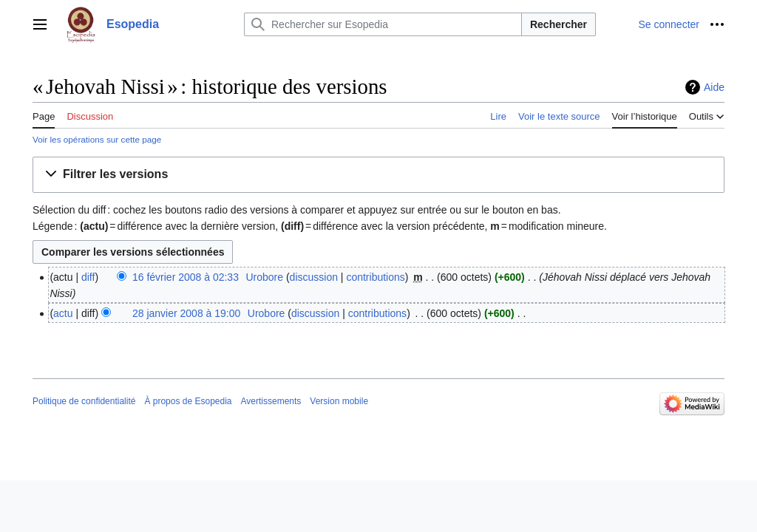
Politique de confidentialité (84, 401)
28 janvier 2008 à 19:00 (186, 313)
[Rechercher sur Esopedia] (383, 24)
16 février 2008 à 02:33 (186, 277)
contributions (375, 277)
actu (63, 313)
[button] (378, 175)
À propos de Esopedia (188, 401)
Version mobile (339, 401)
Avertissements (271, 401)
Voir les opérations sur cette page (97, 139)
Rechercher (559, 24)
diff (88, 277)
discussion (314, 277)
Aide (714, 87)
